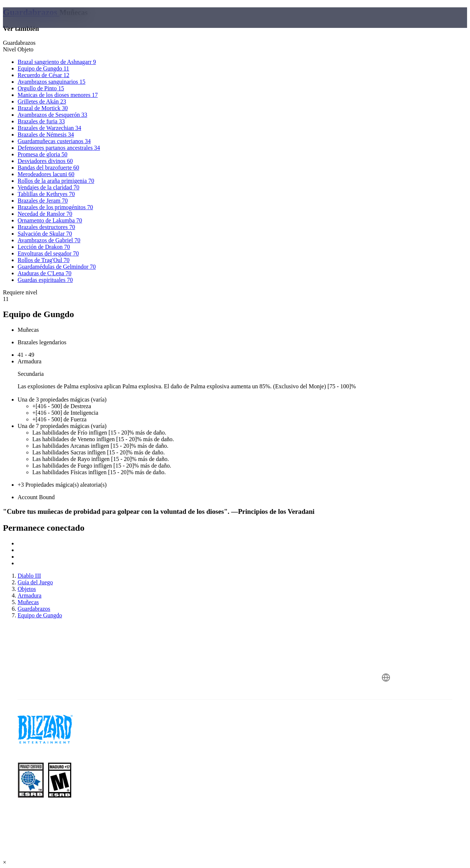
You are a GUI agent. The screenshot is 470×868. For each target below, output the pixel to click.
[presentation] (32, 26)
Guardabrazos (31, 12)
